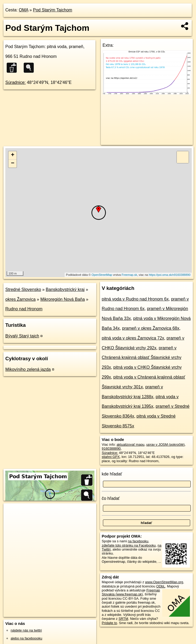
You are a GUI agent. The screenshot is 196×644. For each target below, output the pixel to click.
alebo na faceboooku (26, 638)
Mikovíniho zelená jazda (28, 369)
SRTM (123, 619)
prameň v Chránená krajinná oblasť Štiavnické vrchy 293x (142, 358)
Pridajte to (110, 623)
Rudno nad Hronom (24, 309)
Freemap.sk (129, 275)
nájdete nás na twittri (26, 630)
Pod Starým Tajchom (53, 10)
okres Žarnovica (20, 299)
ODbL (160, 586)
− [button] (13, 164)
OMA (24, 10)
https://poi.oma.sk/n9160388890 (170, 275)
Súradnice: (16, 82)
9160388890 (111, 448)
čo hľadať (111, 498)
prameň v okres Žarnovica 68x (151, 328)
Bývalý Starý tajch (22, 336)
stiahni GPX (111, 457)
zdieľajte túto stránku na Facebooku (129, 545)
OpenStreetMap (102, 275)
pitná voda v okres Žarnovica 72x (133, 338)
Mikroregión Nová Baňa (63, 299)
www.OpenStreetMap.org (164, 582)
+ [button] (13, 155)
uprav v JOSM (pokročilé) (165, 445)
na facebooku (138, 541)
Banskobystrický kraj (65, 289)
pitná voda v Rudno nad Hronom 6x (135, 299)
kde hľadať (112, 474)
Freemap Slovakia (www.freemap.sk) (131, 592)
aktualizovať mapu (130, 445)
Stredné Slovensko (23, 289)
